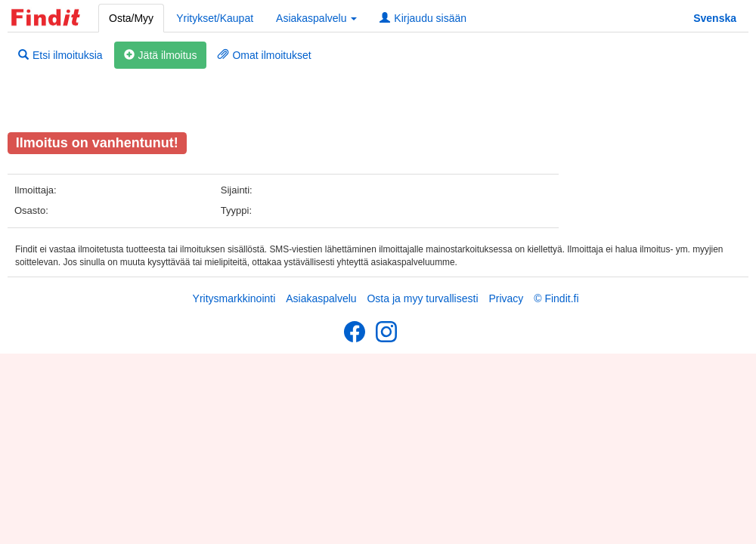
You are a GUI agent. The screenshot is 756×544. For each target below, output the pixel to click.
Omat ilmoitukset (264, 55)
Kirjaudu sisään (423, 18)
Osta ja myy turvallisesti (422, 298)
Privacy (506, 298)
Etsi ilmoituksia (60, 55)
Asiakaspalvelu (321, 298)
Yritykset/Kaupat (215, 18)
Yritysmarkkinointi (234, 298)
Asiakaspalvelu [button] (316, 18)
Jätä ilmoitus (161, 55)
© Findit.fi (556, 298)
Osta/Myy (131, 18)
